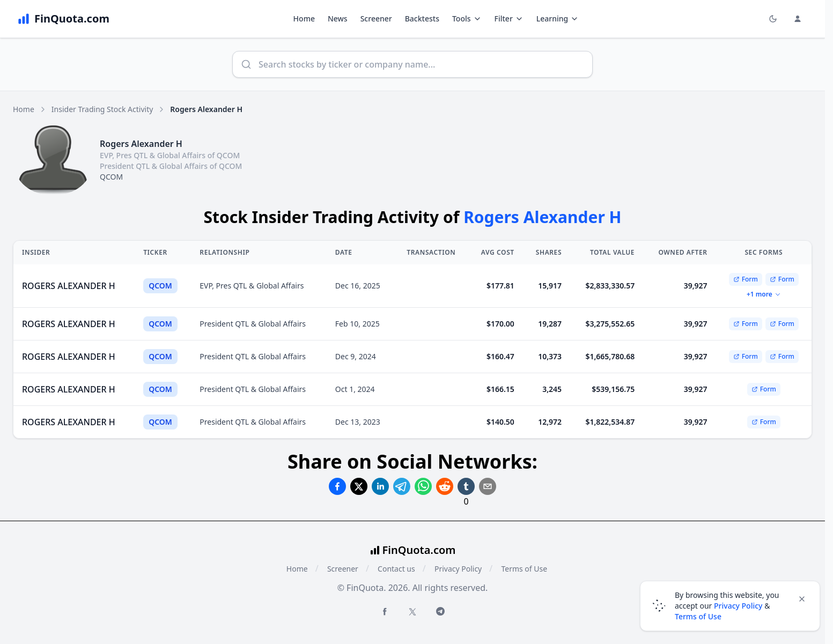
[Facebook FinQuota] (385, 611)
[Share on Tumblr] (466, 486)
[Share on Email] (488, 486)
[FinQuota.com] (63, 19)
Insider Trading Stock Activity (102, 109)
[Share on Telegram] (402, 486)
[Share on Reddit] (445, 486)
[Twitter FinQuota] (412, 612)
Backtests (422, 18)
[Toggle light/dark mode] (773, 19)
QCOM (111, 177)
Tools (467, 18)
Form (746, 279)
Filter (509, 18)
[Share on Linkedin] (380, 486)
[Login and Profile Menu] (798, 19)
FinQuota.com (419, 550)
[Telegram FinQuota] (440, 611)
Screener (376, 18)
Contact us (396, 569)
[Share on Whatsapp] (423, 486)
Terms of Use (524, 569)
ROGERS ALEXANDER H (69, 286)
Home (304, 18)
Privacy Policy (458, 569)
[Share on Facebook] (337, 486)
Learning (558, 18)
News (338, 18)
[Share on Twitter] (359, 486)
